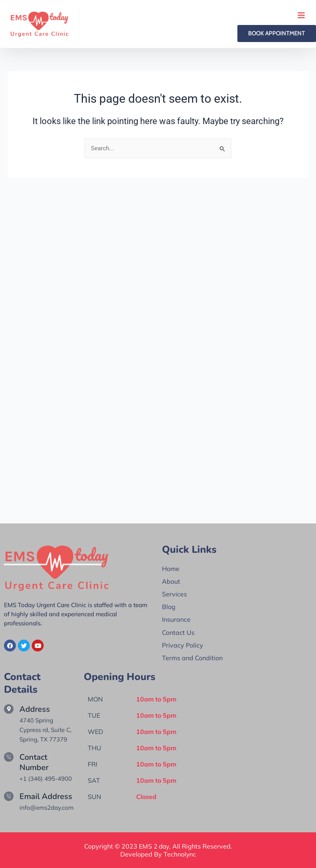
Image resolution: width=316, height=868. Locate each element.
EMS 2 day (154, 846)
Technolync (180, 854)
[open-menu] (301, 15)
